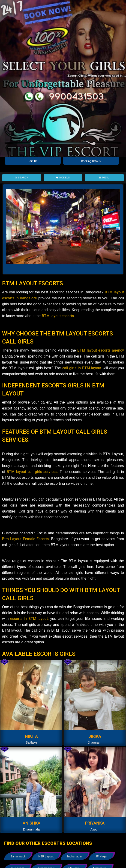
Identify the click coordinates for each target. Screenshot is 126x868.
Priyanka (95, 823)
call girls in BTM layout (82, 368)
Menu (104, 178)
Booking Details (91, 161)
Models (63, 178)
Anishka (31, 823)
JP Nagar (101, 856)
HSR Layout (46, 856)
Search (22, 178)
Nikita (31, 736)
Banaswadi (18, 856)
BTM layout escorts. (58, 316)
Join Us (33, 161)
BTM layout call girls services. (33, 472)
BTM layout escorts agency (101, 350)
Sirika (95, 736)
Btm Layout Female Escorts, (26, 539)
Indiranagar (75, 856)
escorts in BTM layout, (29, 619)
